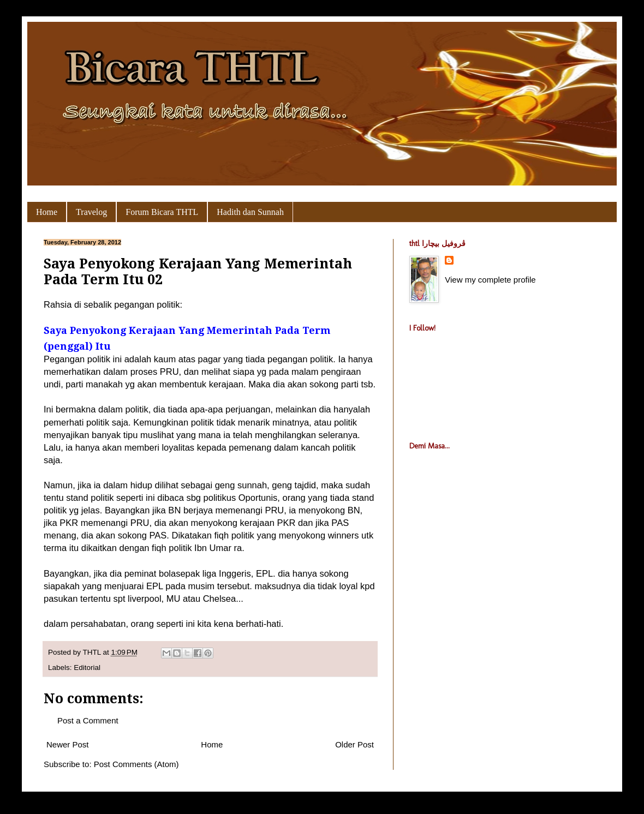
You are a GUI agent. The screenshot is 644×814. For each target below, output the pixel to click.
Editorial (87, 668)
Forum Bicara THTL (162, 212)
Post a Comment (88, 720)
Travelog (91, 212)
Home (47, 212)
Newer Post (68, 744)
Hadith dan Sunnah (250, 212)
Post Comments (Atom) (136, 764)
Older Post (354, 744)
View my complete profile (490, 280)
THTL (93, 652)
